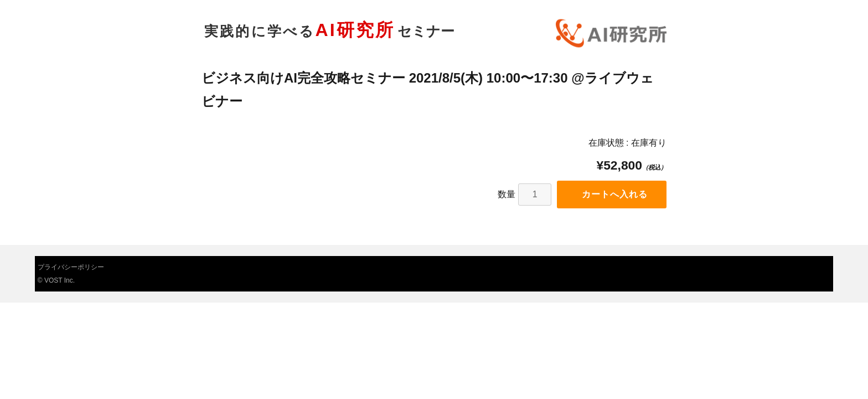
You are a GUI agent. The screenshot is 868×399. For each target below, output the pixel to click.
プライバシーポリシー (71, 267)
